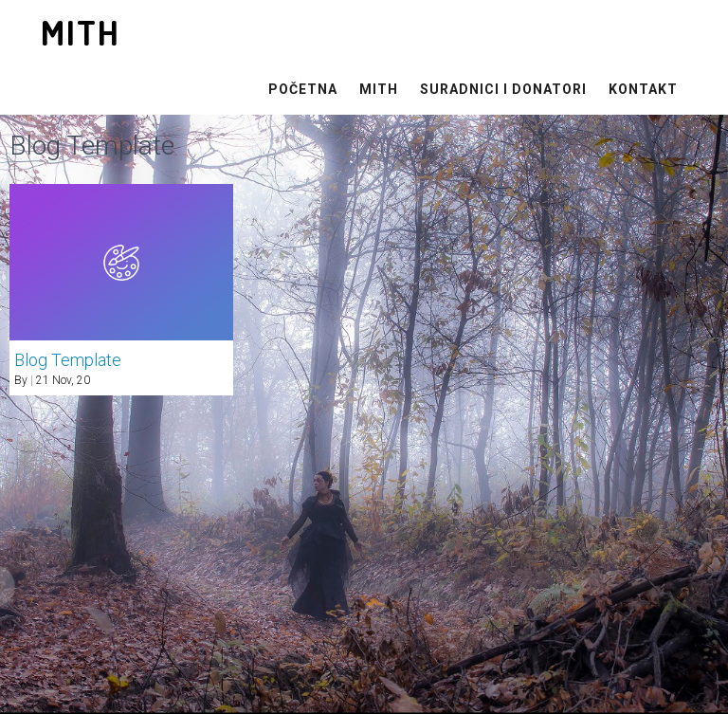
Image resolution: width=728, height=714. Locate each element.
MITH (379, 89)
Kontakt (643, 89)
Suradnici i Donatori (503, 89)
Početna (303, 89)
